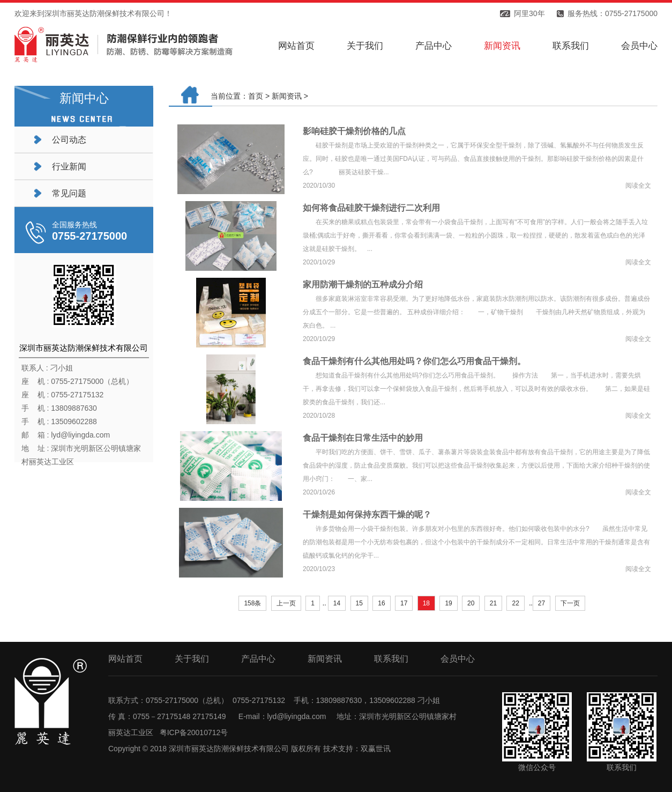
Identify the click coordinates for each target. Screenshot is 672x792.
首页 (256, 96)
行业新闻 (69, 166)
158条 (252, 603)
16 (381, 603)
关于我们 (365, 46)
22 (515, 603)
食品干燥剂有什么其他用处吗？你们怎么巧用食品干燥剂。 (414, 361)
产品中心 (434, 46)
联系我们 (571, 46)
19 (448, 603)
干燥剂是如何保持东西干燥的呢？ (367, 515)
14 (337, 603)
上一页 (286, 603)
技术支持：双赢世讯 (357, 749)
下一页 (570, 603)
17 (404, 603)
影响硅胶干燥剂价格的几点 (354, 131)
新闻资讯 (502, 46)
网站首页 (296, 46)
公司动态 (69, 140)
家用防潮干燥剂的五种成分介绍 (363, 284)
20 (471, 603)
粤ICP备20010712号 (194, 732)
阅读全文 (638, 186)
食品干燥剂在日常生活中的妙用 (363, 438)
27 (542, 603)
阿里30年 (529, 13)
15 (359, 603)
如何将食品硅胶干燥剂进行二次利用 (371, 208)
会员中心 (639, 46)
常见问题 (69, 193)
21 (493, 603)
